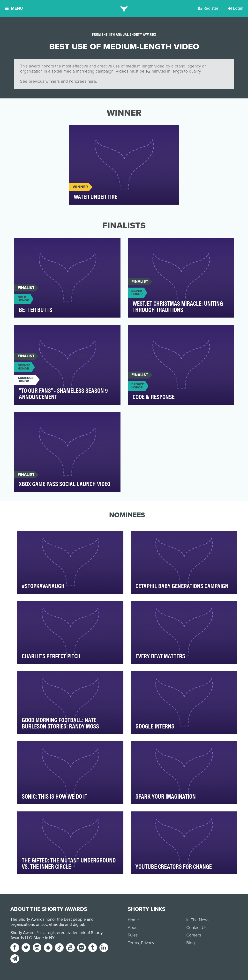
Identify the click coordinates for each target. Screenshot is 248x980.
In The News (198, 920)
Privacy (148, 943)
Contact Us (196, 928)
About (133, 928)
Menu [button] (14, 8)
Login (236, 8)
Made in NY (44, 938)
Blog (191, 943)
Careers (194, 935)
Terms (133, 943)
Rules (133, 935)
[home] (124, 8)
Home (133, 920)
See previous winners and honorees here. (59, 81)
